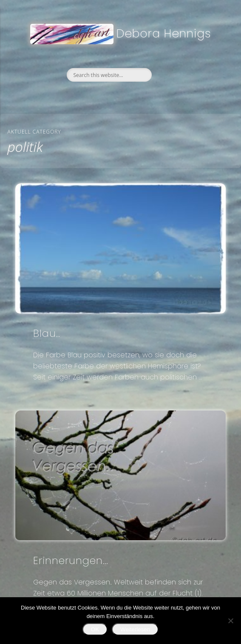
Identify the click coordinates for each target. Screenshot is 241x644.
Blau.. (47, 333)
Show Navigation (218, 57)
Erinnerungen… (71, 560)
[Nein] (230, 621)
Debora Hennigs (164, 33)
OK (95, 629)
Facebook (102, 96)
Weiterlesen (135, 629)
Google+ (137, 96)
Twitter (119, 96)
